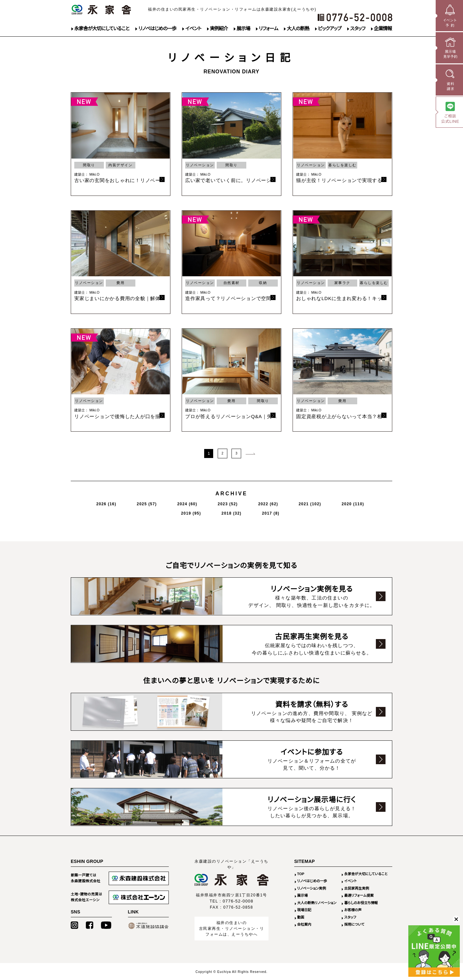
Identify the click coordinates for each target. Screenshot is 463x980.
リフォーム (268, 28)
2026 (96, 502)
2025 (126, 502)
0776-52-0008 (238, 901)
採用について (354, 924)
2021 (245, 502)
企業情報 (383, 28)
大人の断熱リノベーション (317, 902)
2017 (366, 502)
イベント (193, 28)
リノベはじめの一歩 (157, 28)
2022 (214, 502)
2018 (338, 502)
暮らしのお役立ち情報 (361, 902)
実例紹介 (219, 28)
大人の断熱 (298, 28)
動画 (301, 917)
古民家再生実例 (356, 888)
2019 (308, 502)
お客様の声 (353, 910)
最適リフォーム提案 (359, 895)
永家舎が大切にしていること (102, 28)
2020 (277, 502)
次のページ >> (250, 453)
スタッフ (358, 28)
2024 (155, 502)
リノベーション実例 (312, 888)
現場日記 (304, 910)
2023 (185, 502)
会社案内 (304, 924)
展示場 (243, 28)
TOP (301, 874)
